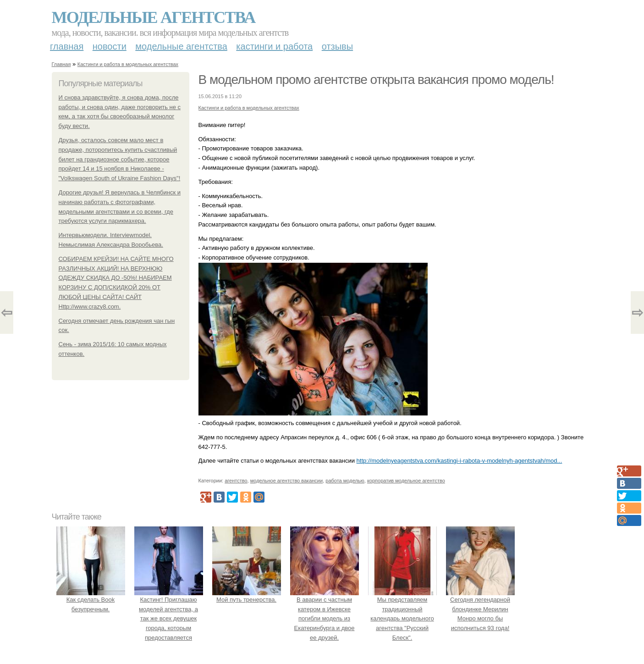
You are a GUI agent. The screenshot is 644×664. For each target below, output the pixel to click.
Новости (110, 46)
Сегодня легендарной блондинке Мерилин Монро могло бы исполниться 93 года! (480, 609)
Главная (67, 46)
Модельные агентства (154, 17)
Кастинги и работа (274, 46)
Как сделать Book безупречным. (91, 600)
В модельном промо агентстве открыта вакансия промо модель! (376, 80)
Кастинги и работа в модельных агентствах (128, 64)
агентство (236, 481)
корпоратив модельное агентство (406, 481)
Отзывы (337, 46)
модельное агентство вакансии (286, 481)
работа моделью (345, 481)
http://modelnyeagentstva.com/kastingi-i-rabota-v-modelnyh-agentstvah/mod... (460, 461)
